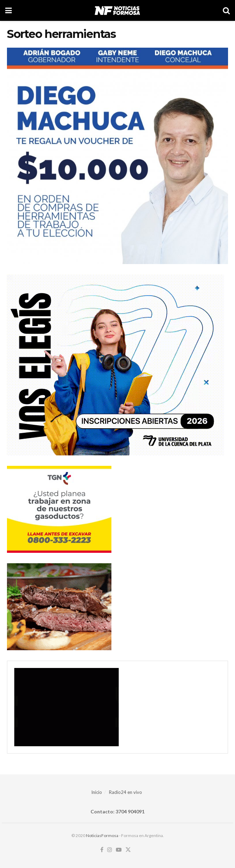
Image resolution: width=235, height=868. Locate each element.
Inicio (97, 792)
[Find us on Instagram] (110, 850)
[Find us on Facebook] (102, 850)
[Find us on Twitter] (128, 850)
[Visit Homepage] (117, 10)
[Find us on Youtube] (119, 850)
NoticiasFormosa (102, 835)
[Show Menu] (9, 10)
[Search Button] (226, 10)
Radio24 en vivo (126, 792)
